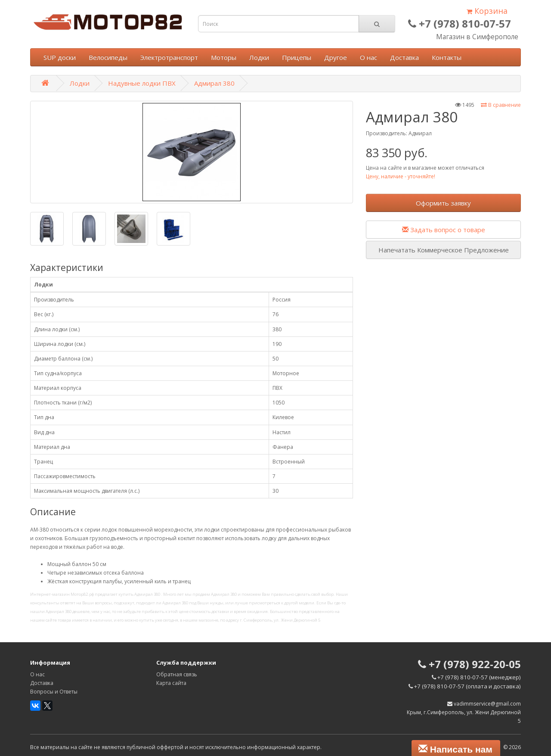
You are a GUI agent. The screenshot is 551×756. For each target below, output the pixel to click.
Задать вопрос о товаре (444, 230)
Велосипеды (108, 57)
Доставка (404, 57)
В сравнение (501, 105)
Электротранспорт (169, 57)
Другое (336, 57)
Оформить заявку (443, 203)
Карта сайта (171, 683)
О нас (368, 57)
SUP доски (60, 57)
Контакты (447, 57)
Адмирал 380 (214, 83)
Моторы (224, 57)
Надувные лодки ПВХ (142, 83)
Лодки (259, 57)
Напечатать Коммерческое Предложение (444, 250)
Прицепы (297, 57)
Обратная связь (177, 674)
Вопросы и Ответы (54, 692)
